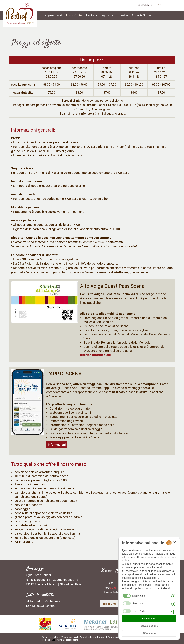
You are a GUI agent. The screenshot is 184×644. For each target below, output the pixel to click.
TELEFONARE (144, 5)
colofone (92, 637)
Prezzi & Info (74, 15)
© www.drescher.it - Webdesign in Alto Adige (64, 637)
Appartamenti (53, 15)
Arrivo (124, 15)
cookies (46, 640)
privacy (102, 637)
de (159, 5)
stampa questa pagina (67, 640)
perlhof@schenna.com (50, 601)
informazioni (57, 445)
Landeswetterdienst (113, 592)
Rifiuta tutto (149, 633)
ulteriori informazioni (95, 355)
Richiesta (92, 15)
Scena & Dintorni (142, 15)
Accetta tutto (149, 619)
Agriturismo (109, 15)
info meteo (110, 604)
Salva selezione (149, 626)
